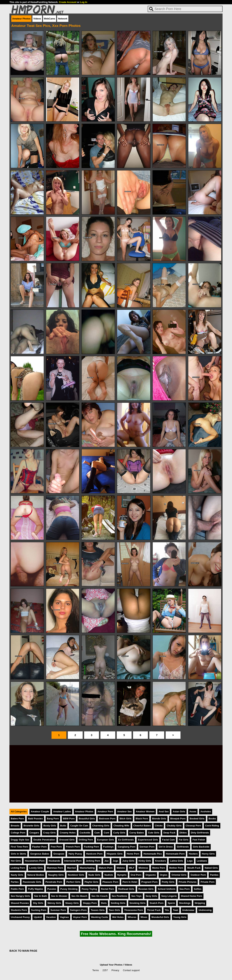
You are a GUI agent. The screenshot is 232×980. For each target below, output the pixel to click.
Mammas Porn (55, 868)
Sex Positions (120, 896)
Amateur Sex (124, 812)
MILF (132, 868)
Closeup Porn (193, 826)
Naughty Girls (56, 875)
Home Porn (133, 854)
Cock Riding (212, 826)
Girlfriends (183, 847)
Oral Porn (136, 875)
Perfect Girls (73, 882)
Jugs (115, 861)
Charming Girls (101, 826)
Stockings (185, 903)
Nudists (109, 875)
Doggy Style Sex (20, 840)
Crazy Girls (49, 833)
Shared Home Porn (192, 896)
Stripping (200, 903)
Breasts (15, 826)
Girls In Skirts (18, 854)
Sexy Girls (151, 896)
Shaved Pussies (20, 903)
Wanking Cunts (100, 917)
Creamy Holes (68, 833)
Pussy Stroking (69, 889)
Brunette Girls (31, 826)
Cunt (106, 833)
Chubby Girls (174, 826)
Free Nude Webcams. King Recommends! (116, 934)
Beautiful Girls (87, 819)
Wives (144, 917)
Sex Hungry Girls (20, 896)
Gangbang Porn (127, 847)
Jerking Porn (93, 861)
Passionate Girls (32, 882)
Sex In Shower (59, 896)
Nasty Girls (17, 875)
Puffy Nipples (36, 889)
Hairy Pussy (75, 854)
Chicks (159, 826)
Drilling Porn (86, 840)
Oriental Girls (179, 875)
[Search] (185, 9)
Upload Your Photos (111, 965)
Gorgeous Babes (40, 854)
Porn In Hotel (130, 882)
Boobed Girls (197, 819)
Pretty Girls (168, 882)
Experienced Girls (148, 840)
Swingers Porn (78, 910)
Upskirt (38, 917)
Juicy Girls (128, 861)
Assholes (206, 812)
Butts (63, 826)
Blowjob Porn (178, 819)
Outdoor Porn (198, 875)
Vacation (51, 917)
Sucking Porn (39, 910)
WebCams (50, 19)
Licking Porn (18, 868)
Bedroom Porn (107, 819)
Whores (132, 917)
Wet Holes (118, 917)
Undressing (205, 910)
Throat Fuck (154, 910)
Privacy (115, 970)
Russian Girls (146, 889)
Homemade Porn (175, 854)
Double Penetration (44, 840)
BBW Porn (69, 819)
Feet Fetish (199, 840)
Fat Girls (184, 840)
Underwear (188, 910)
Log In (84, 2)
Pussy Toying (89, 889)
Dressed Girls (67, 840)
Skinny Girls (54, 903)
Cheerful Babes (142, 826)
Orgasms (151, 875)
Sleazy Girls (72, 903)
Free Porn (56, 847)
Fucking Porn (92, 847)
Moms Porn (159, 868)
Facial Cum (168, 840)
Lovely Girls (36, 868)
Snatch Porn (156, 903)
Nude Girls (94, 875)
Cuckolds (85, 833)
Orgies (164, 875)
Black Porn (142, 819)
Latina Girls (176, 861)
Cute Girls (154, 833)
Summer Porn (58, 910)
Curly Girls (119, 833)
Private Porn (207, 882)
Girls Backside (201, 847)
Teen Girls (115, 910)
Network (63, 19)
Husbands (54, 861)
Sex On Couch (99, 896)
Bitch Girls (126, 819)
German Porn (147, 847)
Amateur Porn (105, 812)
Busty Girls (50, 826)
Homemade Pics (153, 854)
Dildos (183, 833)
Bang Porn (53, 819)
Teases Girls (98, 910)
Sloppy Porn (90, 903)
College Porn (18, 833)
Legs (190, 861)
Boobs (212, 819)
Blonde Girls (159, 819)
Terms (96, 970)
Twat (175, 910)
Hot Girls (16, 861)
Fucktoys (108, 847)
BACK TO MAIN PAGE (23, 951)
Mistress (143, 868)
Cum (97, 833)
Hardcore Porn (94, 854)
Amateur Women (145, 812)
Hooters (193, 854)
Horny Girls (208, 854)
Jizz (106, 861)
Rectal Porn (108, 889)
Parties (15, 882)
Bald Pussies (35, 819)
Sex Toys (136, 896)
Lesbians (202, 861)
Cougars (34, 833)
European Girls (106, 840)
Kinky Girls (145, 861)
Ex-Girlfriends (126, 840)
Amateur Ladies (62, 812)
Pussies (52, 889)
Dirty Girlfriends (200, 833)
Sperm (171, 903)
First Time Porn (19, 847)
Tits (167, 910)
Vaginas (64, 917)
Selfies (198, 889)
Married (71, 868)
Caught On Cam (79, 826)
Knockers (160, 861)
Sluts (104, 903)
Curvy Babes (137, 833)
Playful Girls (91, 882)
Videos (37, 19)
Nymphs (122, 875)
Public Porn (17, 889)
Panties (214, 875)
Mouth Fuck (194, 868)
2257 (105, 970)
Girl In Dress (166, 847)
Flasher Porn (39, 847)
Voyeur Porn (80, 917)
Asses (193, 812)
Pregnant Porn (150, 882)
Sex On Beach (79, 896)
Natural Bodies (36, 875)
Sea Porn (184, 889)
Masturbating (87, 868)
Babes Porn (17, 819)
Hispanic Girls (115, 854)
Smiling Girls (118, 903)
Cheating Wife (121, 826)
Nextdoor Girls (76, 875)
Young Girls (180, 917)
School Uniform (166, 889)
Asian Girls (179, 812)
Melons (121, 868)
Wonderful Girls (160, 917)
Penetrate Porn (54, 882)
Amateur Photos (21, 19)
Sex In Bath (41, 896)
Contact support (131, 970)
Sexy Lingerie (169, 896)
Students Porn (19, 910)
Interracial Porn (73, 861)
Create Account (68, 2)
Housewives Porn (35, 861)
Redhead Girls (126, 889)
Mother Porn (176, 868)
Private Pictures (188, 882)
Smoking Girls (138, 903)
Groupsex (59, 854)
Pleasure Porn (110, 882)
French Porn (73, 847)
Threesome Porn (134, 910)
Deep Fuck (169, 833)
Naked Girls (211, 868)
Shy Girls (38, 903)
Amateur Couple (40, 812)
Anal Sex (164, 812)
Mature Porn (106, 868)
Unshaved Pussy (20, 917)
